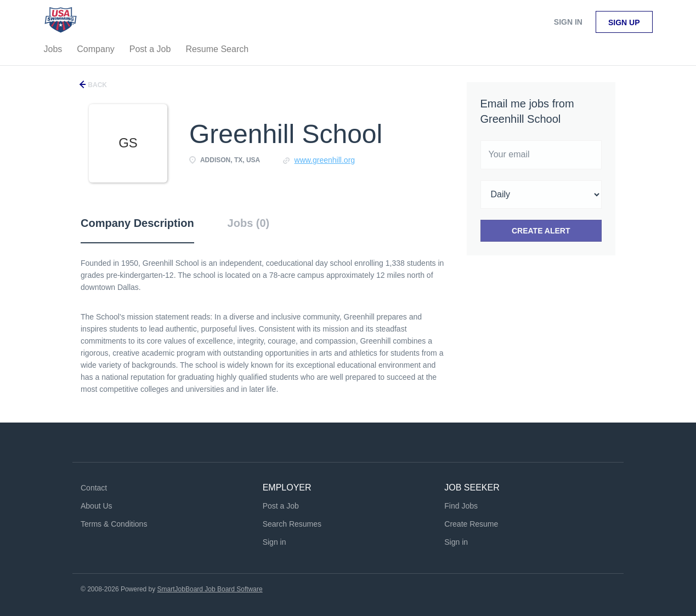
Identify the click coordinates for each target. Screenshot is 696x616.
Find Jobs (461, 506)
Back (97, 85)
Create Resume (471, 524)
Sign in (568, 22)
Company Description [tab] (137, 223)
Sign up (624, 22)
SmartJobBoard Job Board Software (210, 589)
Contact (94, 488)
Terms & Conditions (114, 524)
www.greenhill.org (325, 160)
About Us (97, 506)
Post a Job (281, 506)
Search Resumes (292, 524)
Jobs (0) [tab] (249, 223)
